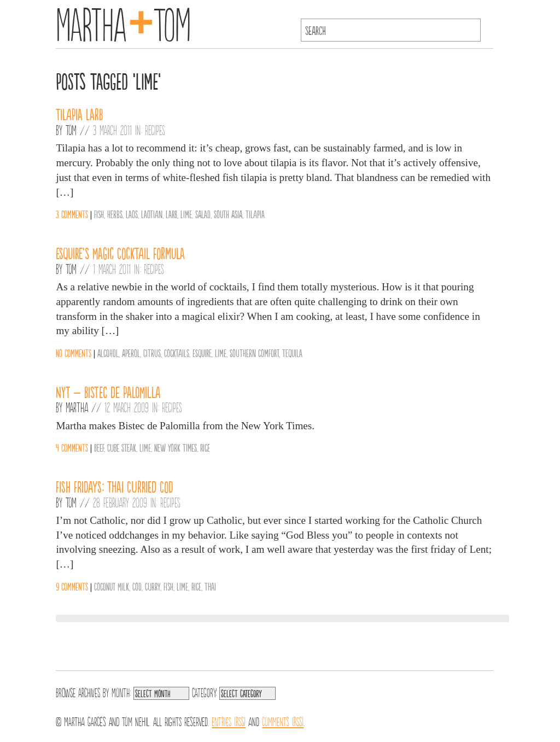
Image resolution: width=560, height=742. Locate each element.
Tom (71, 130)
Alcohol (108, 353)
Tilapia (255, 214)
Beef (99, 447)
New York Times (176, 447)
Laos (132, 214)
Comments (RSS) (283, 721)
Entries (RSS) (229, 721)
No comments (74, 353)
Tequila (292, 353)
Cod (137, 586)
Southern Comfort (254, 353)
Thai (210, 586)
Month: (121, 692)
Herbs (115, 214)
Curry (153, 586)
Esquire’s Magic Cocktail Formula (120, 253)
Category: (204, 692)
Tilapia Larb (79, 114)
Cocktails (177, 353)
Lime (186, 214)
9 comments (72, 586)
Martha (77, 407)
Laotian (152, 214)
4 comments (72, 447)
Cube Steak (122, 447)
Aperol (131, 353)
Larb (171, 214)
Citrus (152, 353)
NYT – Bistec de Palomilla (108, 392)
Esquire (202, 353)
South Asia (228, 214)
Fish (99, 214)
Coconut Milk (112, 586)
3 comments (72, 214)
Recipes (155, 130)
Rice (205, 447)
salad (203, 214)
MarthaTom (123, 22)
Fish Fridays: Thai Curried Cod (114, 486)
